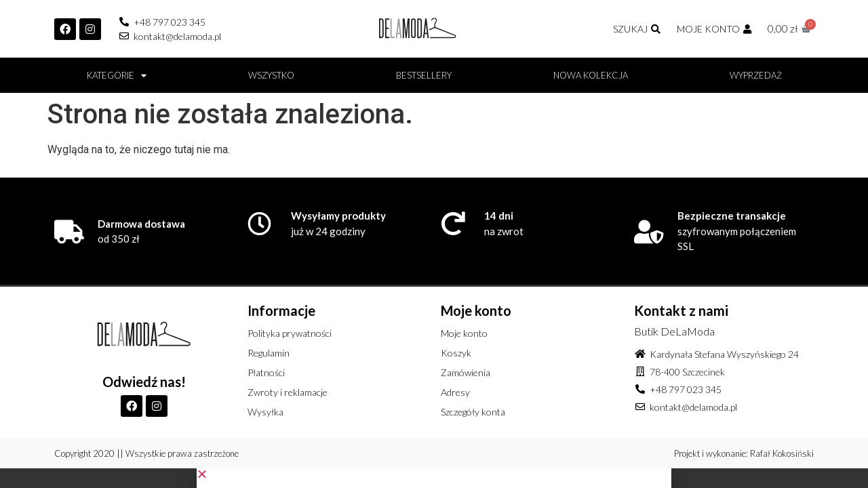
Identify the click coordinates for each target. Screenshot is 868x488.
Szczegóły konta (473, 412)
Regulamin (269, 353)
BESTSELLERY (424, 75)
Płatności (266, 372)
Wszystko (271, 75)
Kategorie (117, 76)
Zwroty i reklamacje (288, 392)
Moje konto (464, 333)
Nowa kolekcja (591, 75)
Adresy (455, 392)
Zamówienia (466, 372)
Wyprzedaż (756, 75)
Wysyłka (265, 412)
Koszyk (456, 353)
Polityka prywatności (290, 333)
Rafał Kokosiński (782, 453)
